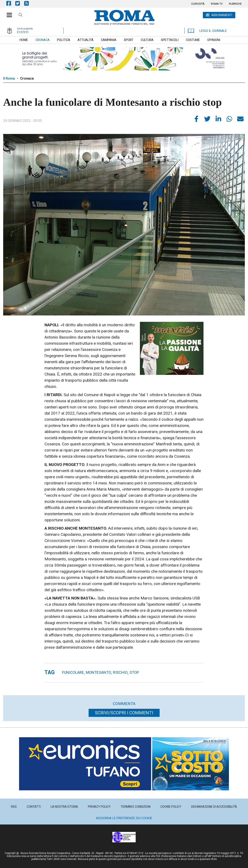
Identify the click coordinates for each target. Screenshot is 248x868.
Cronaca (27, 78)
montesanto (98, 672)
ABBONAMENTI (222, 15)
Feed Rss (29, 3)
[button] (8, 13)
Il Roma (9, 78)
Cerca (21, 15)
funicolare (73, 672)
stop (134, 672)
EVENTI (23, 32)
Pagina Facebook (11, 3)
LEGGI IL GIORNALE (207, 31)
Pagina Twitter (20, 3)
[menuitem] (198, 4)
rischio (120, 672)
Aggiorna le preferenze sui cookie (124, 818)
